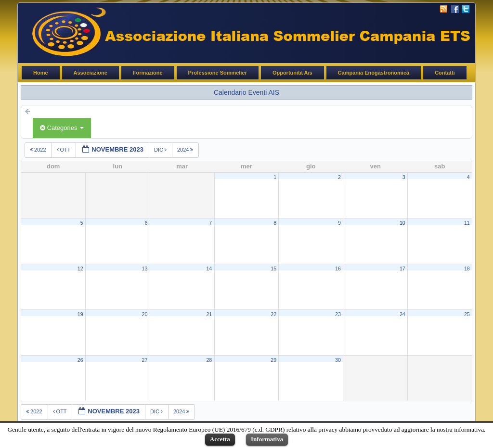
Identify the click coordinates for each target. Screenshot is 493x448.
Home (41, 73)
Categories (62, 128)
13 (145, 269)
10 (402, 223)
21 (209, 314)
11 (467, 223)
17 (402, 269)
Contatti (445, 73)
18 (467, 269)
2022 (39, 150)
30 (338, 360)
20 (145, 314)
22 (273, 314)
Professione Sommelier (218, 73)
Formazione (148, 73)
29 (273, 360)
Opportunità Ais (292, 73)
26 (80, 360)
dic (161, 150)
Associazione (91, 73)
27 (145, 360)
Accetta (220, 439)
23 (338, 314)
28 (209, 360)
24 (402, 314)
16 (338, 269)
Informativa (267, 439)
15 (273, 269)
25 (467, 314)
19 (80, 314)
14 (209, 269)
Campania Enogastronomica (374, 73)
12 (80, 269)
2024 (186, 150)
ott (65, 150)
